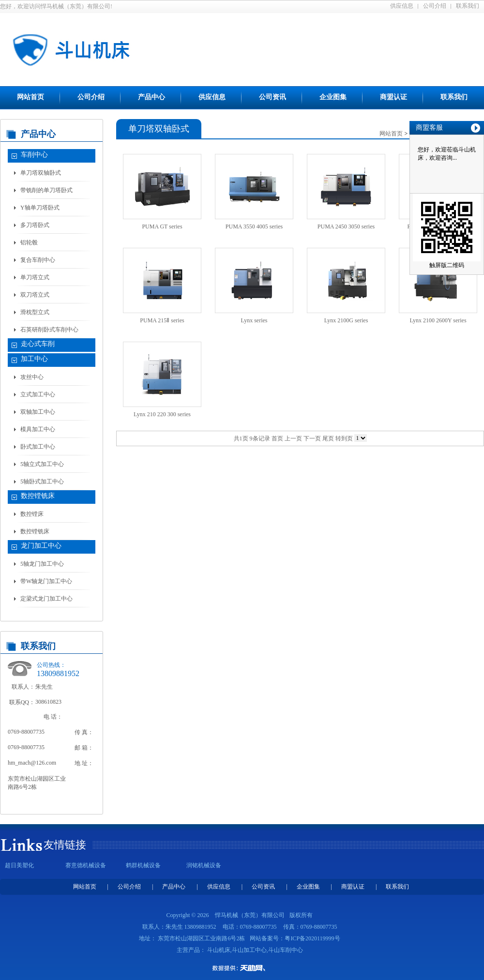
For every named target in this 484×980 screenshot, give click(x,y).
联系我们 (468, 6)
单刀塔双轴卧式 (41, 173)
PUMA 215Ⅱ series (162, 320)
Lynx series (254, 320)
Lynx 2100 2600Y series (438, 320)
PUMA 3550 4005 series (254, 226)
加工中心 (34, 359)
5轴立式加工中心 (42, 464)
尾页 (328, 438)
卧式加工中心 (38, 447)
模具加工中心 (38, 429)
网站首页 (30, 97)
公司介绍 (435, 6)
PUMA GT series (162, 226)
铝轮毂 (29, 242)
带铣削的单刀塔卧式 (46, 190)
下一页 (312, 438)
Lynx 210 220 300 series (162, 414)
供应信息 (402, 6)
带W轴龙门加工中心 (46, 581)
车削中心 (34, 155)
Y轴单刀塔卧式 (40, 208)
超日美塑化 (19, 865)
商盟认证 (393, 97)
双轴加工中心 (38, 412)
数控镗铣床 (38, 496)
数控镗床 (32, 514)
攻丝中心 (32, 377)
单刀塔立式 (35, 277)
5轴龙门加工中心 (42, 564)
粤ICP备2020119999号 (312, 938)
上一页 (293, 438)
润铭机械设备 (204, 865)
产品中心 (151, 97)
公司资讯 (272, 97)
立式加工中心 (38, 394)
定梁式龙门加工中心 (46, 599)
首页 (277, 438)
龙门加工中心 (41, 546)
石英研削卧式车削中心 (49, 330)
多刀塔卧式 (35, 225)
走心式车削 (38, 344)
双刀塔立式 (35, 295)
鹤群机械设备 (143, 865)
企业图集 (333, 97)
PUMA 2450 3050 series (346, 226)
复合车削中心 (38, 260)
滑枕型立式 (35, 312)
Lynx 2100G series (346, 320)
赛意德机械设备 (86, 865)
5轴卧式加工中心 (42, 482)
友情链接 (65, 845)
